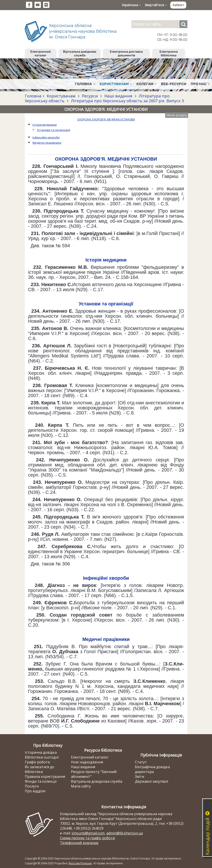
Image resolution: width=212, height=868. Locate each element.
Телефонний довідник (79, 843)
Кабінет (178, 5)
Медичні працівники (47, 143)
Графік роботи (37, 762)
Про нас (200, 84)
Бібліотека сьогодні (42, 757)
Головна (85, 84)
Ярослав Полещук (80, 863)
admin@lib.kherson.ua (125, 833)
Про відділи (35, 791)
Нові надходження (87, 762)
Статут (141, 762)
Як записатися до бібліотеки (40, 769)
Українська (131, 5)
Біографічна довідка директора (152, 769)
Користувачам (116, 84)
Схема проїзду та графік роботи (87, 838)
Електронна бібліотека (169, 54)
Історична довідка (41, 752)
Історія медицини (45, 125)
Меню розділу (177, 115)
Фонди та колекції (41, 781)
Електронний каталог (41, 54)
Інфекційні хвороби (46, 137)
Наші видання (118, 96)
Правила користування (45, 777)
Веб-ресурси (174, 84)
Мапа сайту (81, 786)
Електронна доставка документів (126, 54)
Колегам (147, 84)
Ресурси (90, 96)
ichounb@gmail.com (88, 833)
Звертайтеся (156, 5)
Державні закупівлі (151, 781)
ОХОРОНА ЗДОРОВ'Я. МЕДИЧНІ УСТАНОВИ (106, 119)
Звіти (140, 777)
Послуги (32, 786)
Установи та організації (53, 130)
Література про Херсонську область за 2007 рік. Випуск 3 (127, 101)
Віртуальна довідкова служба (80, 54)
